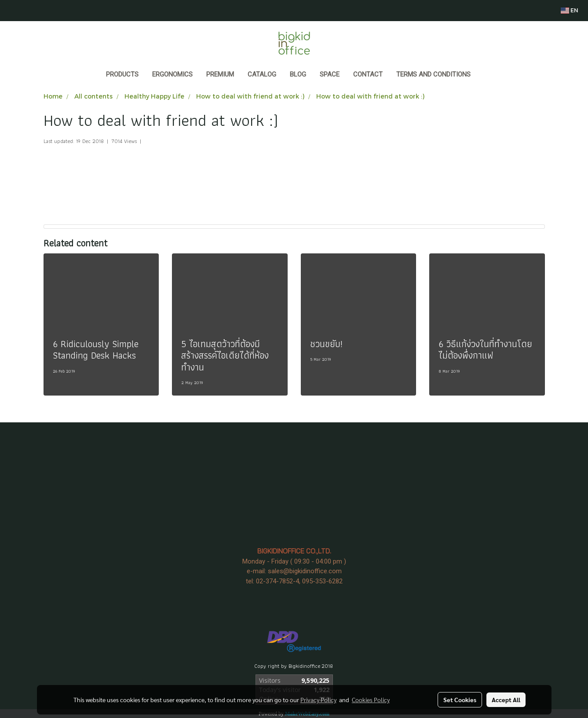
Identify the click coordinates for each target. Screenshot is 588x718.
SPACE (330, 74)
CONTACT (368, 74)
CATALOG (262, 74)
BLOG (298, 74)
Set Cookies (460, 700)
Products (122, 74)
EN (569, 10)
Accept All (506, 700)
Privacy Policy (318, 700)
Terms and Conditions (433, 74)
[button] (486, 75)
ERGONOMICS (172, 74)
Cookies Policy (371, 700)
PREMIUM (220, 74)
